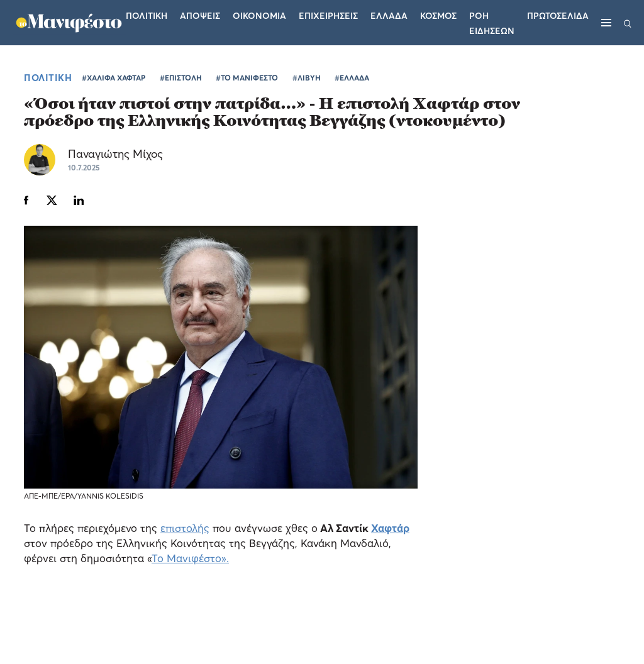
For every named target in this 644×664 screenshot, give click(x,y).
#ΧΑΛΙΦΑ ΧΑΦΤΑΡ (114, 78)
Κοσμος (438, 15)
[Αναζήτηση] (628, 23)
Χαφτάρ (390, 528)
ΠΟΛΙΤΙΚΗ (48, 77)
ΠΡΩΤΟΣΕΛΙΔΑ (558, 15)
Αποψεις (200, 15)
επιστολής (185, 528)
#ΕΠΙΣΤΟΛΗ (181, 78)
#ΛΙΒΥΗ (307, 78)
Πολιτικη (147, 15)
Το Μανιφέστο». (190, 558)
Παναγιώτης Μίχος (115, 154)
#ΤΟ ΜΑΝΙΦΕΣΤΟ (247, 78)
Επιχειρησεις (328, 15)
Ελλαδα (389, 15)
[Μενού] (606, 23)
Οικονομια (259, 15)
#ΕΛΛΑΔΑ (352, 78)
